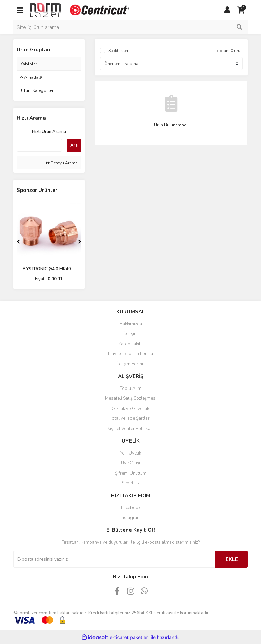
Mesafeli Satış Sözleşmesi (131, 398)
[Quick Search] (39, 145)
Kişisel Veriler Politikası (130, 429)
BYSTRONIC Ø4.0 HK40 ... (49, 269)
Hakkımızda (131, 324)
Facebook (131, 508)
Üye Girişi (130, 463)
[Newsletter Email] (114, 559)
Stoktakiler (118, 51)
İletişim (131, 334)
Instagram (131, 518)
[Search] (130, 27)
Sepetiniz (131, 483)
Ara (74, 145)
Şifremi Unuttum (131, 473)
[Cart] (241, 10)
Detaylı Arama (62, 163)
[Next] (80, 242)
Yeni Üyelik (130, 453)
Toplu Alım (131, 389)
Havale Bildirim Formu (130, 354)
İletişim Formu (130, 364)
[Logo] (81, 10)
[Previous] (18, 242)
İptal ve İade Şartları (131, 418)
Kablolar (29, 64)
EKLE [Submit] (232, 559)
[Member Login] (227, 10)
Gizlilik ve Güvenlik (130, 409)
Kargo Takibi (130, 344)
